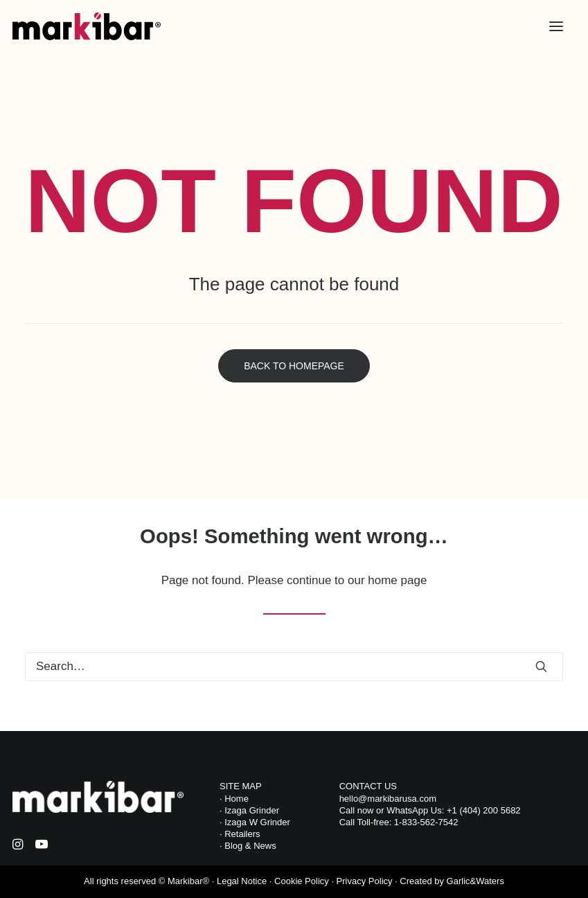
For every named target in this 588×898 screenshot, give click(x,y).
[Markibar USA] (87, 26)
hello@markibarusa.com (388, 799)
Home (237, 799)
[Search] (294, 667)
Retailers (242, 834)
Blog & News (250, 846)
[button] (556, 26)
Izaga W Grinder (256, 822)
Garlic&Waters (475, 881)
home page (397, 580)
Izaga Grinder (252, 810)
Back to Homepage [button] (294, 366)
